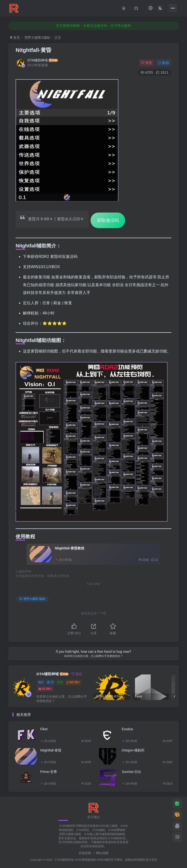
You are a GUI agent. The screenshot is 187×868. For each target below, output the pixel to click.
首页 (15, 38)
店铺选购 (85, 853)
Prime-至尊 (49, 772)
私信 (164, 63)
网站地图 (102, 853)
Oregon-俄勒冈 (133, 750)
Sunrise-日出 (131, 772)
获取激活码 (108, 220)
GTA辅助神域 (37, 60)
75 (50, 682)
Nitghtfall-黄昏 (33, 50)
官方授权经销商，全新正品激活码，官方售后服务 (93, 26)
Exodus (127, 729)
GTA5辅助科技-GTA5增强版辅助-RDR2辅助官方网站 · (90, 860)
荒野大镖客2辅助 (37, 38)
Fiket (44, 729)
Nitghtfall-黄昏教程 (70, 548)
